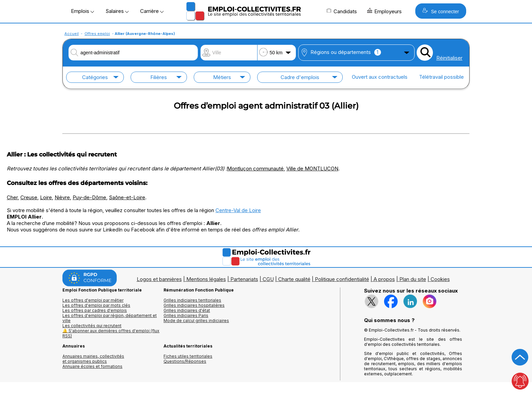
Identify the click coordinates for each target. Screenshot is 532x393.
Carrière (152, 11)
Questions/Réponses (185, 361)
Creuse (29, 197)
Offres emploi (97, 34)
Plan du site (413, 279)
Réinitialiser (449, 58)
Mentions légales (206, 279)
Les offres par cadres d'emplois (95, 310)
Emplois (82, 11)
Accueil (72, 34)
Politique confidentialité (342, 279)
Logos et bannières (159, 279)
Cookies (440, 279)
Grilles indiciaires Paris (186, 315)
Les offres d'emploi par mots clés (96, 305)
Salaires (117, 11)
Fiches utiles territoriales (188, 356)
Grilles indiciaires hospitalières (194, 305)
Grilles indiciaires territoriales (192, 300)
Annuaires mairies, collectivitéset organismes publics (93, 359)
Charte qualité (294, 279)
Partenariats (244, 279)
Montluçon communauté (255, 169)
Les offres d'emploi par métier (93, 300)
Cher (12, 197)
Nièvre (62, 197)
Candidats (342, 11)
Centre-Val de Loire (238, 210)
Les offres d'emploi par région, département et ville (110, 318)
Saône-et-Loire (127, 197)
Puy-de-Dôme (89, 197)
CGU (268, 279)
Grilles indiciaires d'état (187, 310)
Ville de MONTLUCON (312, 169)
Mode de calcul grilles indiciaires (196, 321)
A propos (384, 279)
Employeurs (384, 11)
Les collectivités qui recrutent (92, 326)
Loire (46, 197)
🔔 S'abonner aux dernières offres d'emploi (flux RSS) (111, 333)
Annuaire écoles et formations (92, 366)
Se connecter (441, 11)
